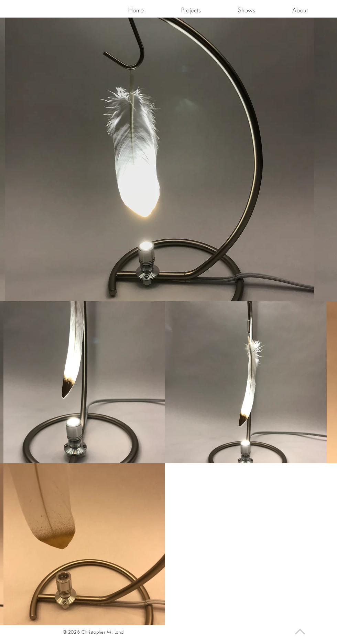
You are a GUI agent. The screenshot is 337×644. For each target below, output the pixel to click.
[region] (183, 154)
